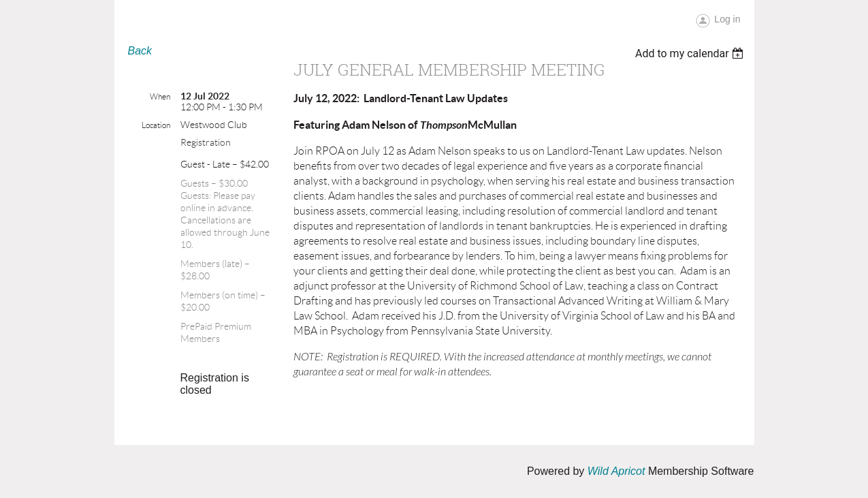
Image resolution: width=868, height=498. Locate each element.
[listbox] (691, 53)
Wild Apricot (616, 471)
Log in (727, 19)
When (160, 96)
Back (140, 51)
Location (156, 125)
